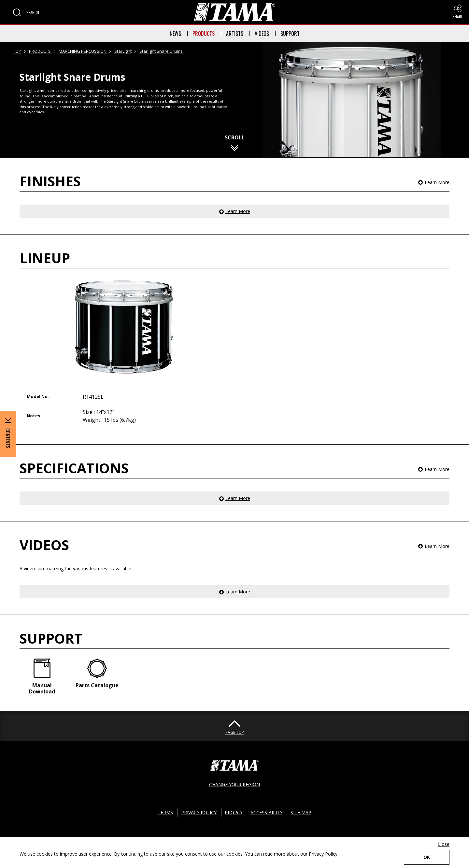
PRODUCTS (204, 34)
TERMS (165, 812)
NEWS (175, 34)
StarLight (123, 51)
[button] (26, 12)
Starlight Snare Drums (161, 51)
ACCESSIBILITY (266, 812)
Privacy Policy (323, 854)
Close (444, 844)
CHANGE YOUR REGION (234, 784)
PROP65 (234, 812)
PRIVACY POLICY (199, 812)
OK (427, 857)
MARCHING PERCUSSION (83, 51)
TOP (17, 51)
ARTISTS (235, 34)
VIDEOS (262, 34)
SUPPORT (290, 34)
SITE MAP (301, 812)
